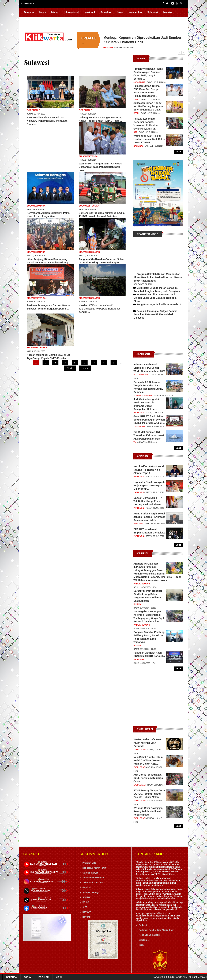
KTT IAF (86, 917)
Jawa (120, 12)
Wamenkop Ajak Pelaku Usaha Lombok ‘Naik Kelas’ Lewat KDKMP (149, 139)
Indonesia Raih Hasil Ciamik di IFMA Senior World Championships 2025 (149, 368)
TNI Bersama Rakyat (93, 883)
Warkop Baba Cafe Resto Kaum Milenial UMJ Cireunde (148, 743)
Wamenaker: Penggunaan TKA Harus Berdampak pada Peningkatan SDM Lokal (100, 167)
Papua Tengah (142, 584)
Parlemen (139, 413)
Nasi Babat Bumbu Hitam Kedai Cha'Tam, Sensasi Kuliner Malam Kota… (148, 760)
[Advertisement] (158, 337)
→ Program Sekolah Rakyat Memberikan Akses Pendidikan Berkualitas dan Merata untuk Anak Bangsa (158, 277)
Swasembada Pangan (93, 878)
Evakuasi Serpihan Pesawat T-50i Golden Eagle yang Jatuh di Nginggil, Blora (155, 298)
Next (184, 53)
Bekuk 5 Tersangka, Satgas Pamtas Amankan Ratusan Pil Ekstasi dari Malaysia (155, 314)
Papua (28, 19)
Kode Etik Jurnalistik (149, 935)
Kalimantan (135, 12)
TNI (135, 442)
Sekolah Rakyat (90, 873)
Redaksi (143, 925)
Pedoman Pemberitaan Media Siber (156, 930)
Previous (180, 53)
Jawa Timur (139, 82)
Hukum (137, 604)
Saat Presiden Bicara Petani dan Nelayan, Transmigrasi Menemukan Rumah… (47, 121)
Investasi (87, 888)
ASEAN (86, 897)
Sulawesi (153, 12)
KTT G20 (87, 912)
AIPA (85, 907)
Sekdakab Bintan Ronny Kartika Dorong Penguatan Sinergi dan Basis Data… (149, 106)
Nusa (40, 19)
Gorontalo (34, 110)
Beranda (29, 12)
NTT (135, 132)
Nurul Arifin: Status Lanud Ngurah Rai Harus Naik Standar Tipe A (149, 470)
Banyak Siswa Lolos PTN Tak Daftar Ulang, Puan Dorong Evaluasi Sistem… (149, 501)
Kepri (136, 99)
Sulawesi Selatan (89, 252)
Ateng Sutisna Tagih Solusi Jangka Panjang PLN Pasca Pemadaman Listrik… (149, 517)
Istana (55, 12)
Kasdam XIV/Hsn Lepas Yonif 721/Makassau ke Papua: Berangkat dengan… (99, 309)
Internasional (71, 12)
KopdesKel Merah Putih (94, 868)
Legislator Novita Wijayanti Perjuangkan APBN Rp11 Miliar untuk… (149, 485)
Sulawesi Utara (36, 206)
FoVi (51, 19)
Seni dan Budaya (91, 893)
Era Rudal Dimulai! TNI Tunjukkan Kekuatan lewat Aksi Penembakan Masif (149, 435)
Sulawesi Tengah (89, 156)
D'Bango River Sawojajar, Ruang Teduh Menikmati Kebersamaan (148, 811)
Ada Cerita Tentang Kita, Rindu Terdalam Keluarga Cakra (148, 778)
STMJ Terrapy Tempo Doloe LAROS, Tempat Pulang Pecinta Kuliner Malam (149, 794)
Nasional (90, 12)
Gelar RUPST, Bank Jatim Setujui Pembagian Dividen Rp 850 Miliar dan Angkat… (149, 420)
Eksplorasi (140, 750)
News (42, 12)
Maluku (168, 12)
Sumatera (106, 12)
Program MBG (90, 863)
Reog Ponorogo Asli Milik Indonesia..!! (159, 304)
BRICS (86, 902)
